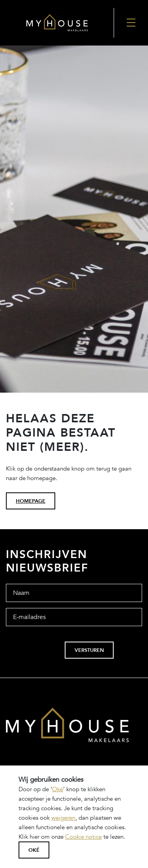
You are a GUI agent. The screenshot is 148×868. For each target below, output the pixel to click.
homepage (31, 501)
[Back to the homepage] (57, 23)
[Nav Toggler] (131, 23)
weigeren (63, 818)
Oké (58, 789)
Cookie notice (83, 837)
